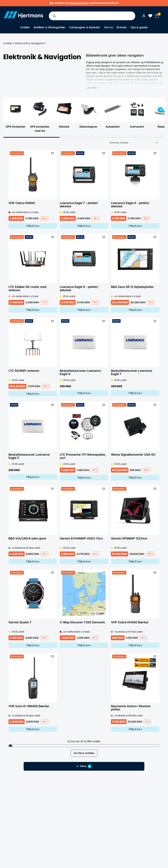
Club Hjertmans (79, 3)
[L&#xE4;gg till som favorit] (52, 153)
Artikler (25, 27)
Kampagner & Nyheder (85, 27)
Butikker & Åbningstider (50, 27)
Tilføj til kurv (33, 226)
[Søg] (54, 16)
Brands (122, 27)
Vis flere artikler (84, 753)
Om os (109, 27)
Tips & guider (139, 27)
